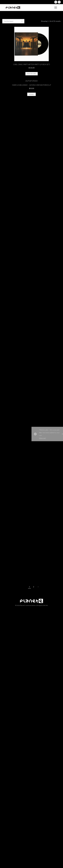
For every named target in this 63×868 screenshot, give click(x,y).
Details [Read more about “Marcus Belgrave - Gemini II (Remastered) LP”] (31, 94)
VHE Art (45, 605)
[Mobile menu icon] (56, 8)
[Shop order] (13, 21)
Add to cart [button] (32, 74)
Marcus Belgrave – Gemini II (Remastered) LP (31, 85)
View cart (50, 438)
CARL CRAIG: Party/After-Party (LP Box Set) (31, 64)
